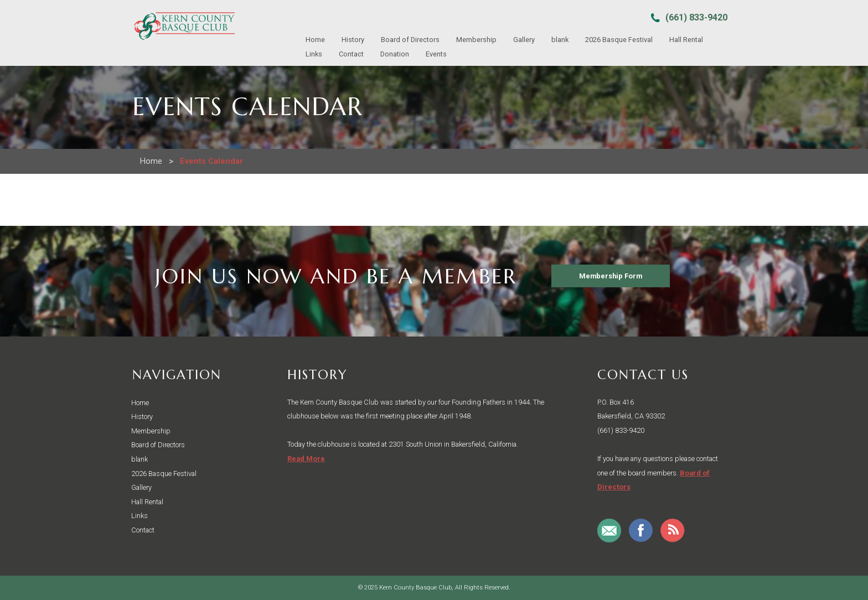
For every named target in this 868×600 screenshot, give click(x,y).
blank (560, 40)
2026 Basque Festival (619, 40)
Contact (351, 54)
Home (315, 40)
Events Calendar (211, 161)
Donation (395, 54)
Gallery (524, 40)
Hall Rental (686, 40)
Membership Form (611, 276)
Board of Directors (410, 40)
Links (314, 54)
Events (436, 54)
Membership (476, 40)
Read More (306, 459)
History (353, 40)
